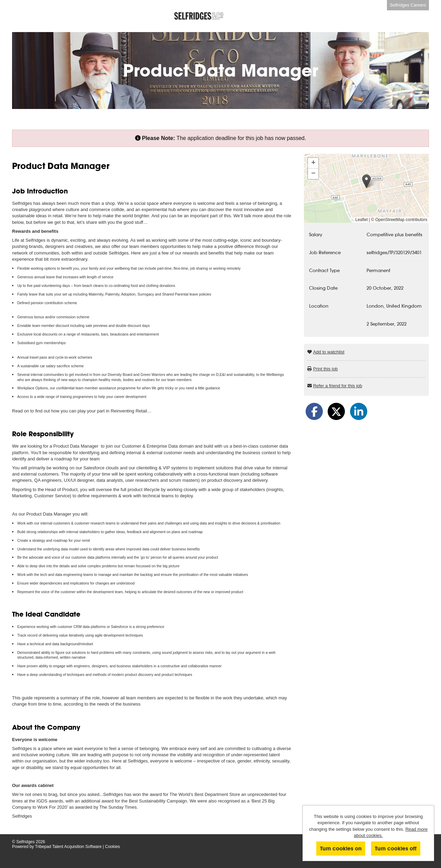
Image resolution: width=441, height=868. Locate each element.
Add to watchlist (329, 352)
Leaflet (361, 220)
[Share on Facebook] (314, 411)
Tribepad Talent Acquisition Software (68, 847)
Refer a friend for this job (338, 386)
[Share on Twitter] (336, 411)
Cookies (112, 847)
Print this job (326, 369)
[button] (366, 181)
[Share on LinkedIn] (359, 411)
